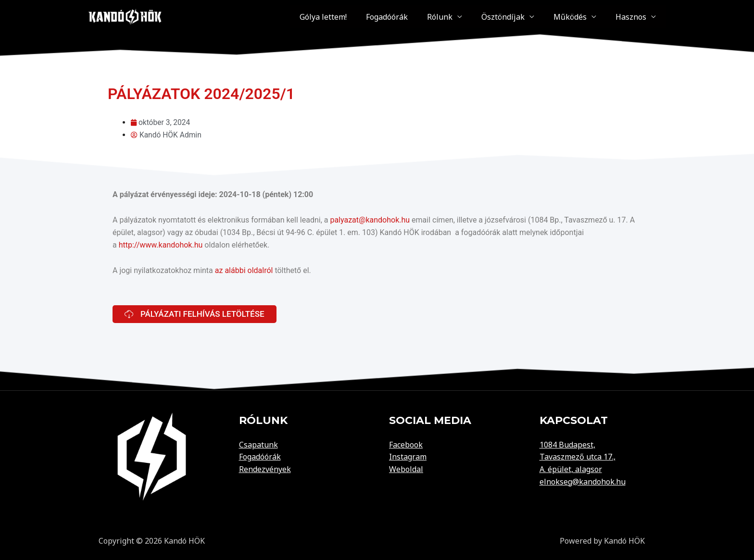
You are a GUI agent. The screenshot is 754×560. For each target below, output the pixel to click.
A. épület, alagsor (571, 469)
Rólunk (473, 16)
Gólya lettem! (376, 16)
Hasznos (636, 16)
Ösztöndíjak (527, 16)
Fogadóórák (430, 16)
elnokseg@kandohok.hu (583, 481)
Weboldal (406, 469)
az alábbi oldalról (244, 270)
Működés (584, 16)
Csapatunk (258, 444)
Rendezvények (265, 469)
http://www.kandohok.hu (161, 244)
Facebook (406, 444)
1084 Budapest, (567, 444)
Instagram (408, 457)
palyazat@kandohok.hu (370, 220)
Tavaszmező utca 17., (578, 457)
